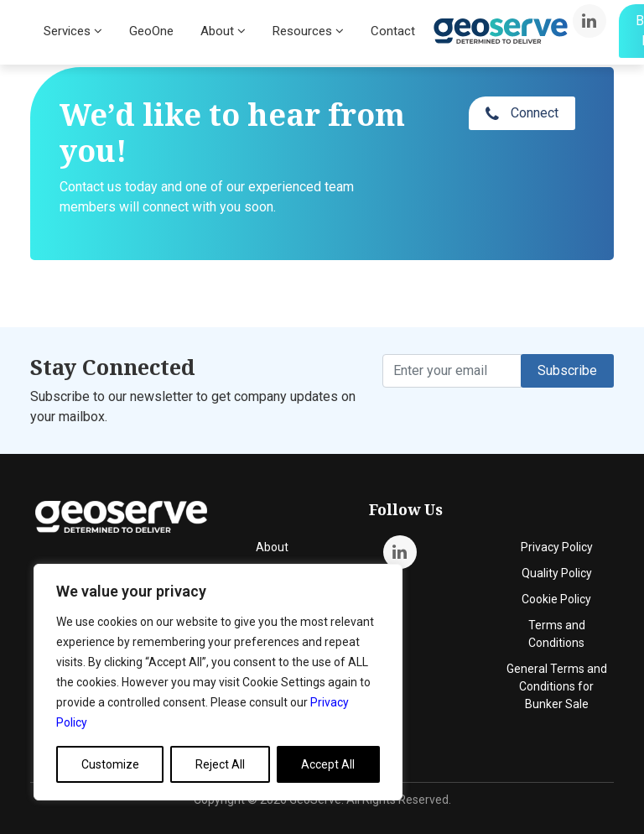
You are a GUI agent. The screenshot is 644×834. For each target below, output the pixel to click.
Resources (308, 31)
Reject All (220, 764)
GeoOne (151, 31)
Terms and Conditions (557, 634)
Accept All (328, 764)
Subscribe (567, 370)
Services (73, 31)
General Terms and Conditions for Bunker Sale (557, 686)
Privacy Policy (557, 547)
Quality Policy (557, 573)
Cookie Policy (556, 599)
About (223, 31)
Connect (522, 114)
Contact (393, 31)
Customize (110, 764)
